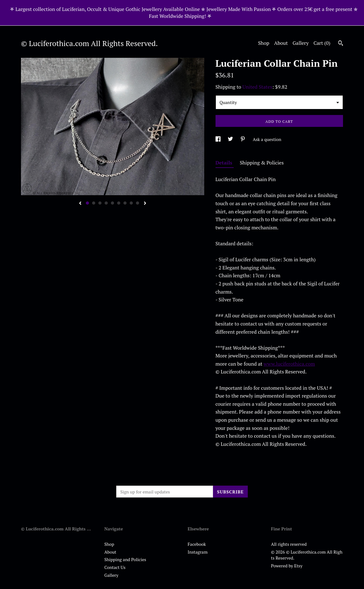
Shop (264, 43)
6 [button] (119, 203)
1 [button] (87, 203)
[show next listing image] (145, 204)
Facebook (197, 544)
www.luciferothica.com (289, 364)
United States (257, 87)
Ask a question (267, 139)
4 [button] (106, 203)
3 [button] (100, 203)
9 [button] (138, 203)
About (281, 43)
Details (225, 163)
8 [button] (131, 203)
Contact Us (115, 567)
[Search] (341, 44)
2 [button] (94, 203)
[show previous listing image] (80, 204)
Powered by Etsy (287, 566)
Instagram (198, 552)
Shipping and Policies (125, 559)
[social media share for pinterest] (243, 139)
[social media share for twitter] (231, 139)
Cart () (322, 43)
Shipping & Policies (262, 163)
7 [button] (125, 203)
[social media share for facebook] (218, 139)
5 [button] (112, 203)
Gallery (301, 43)
